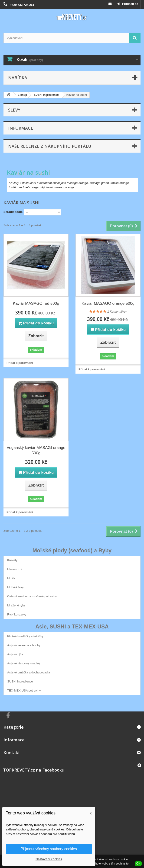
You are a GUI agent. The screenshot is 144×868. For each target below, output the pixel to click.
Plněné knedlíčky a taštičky (25, 636)
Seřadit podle (13, 212)
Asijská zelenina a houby (24, 645)
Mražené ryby (16, 605)
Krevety (12, 560)
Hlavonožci (15, 569)
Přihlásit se (130, 4)
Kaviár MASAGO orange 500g (108, 303)
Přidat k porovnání (20, 363)
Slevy (14, 110)
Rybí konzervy (17, 614)
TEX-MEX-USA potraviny (24, 690)
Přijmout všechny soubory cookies (49, 849)
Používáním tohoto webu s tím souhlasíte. (103, 864)
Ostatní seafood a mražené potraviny (32, 596)
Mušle (11, 578)
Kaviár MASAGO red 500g (36, 303)
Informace (21, 128)
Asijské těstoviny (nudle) (23, 663)
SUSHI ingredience (20, 681)
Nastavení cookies (49, 859)
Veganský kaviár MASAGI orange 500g (36, 450)
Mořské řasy (15, 587)
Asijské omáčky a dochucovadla (29, 672)
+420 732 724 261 (22, 5)
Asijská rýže (15, 654)
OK (138, 864)
